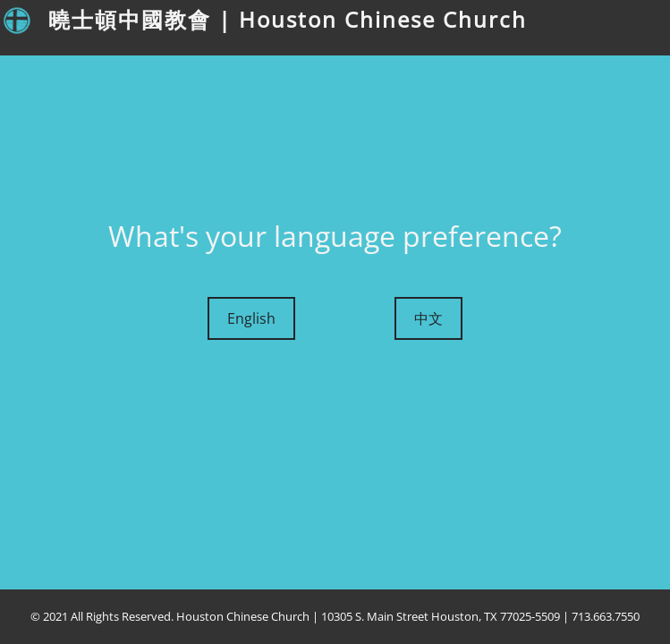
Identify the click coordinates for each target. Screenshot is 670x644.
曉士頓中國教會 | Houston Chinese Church (288, 19)
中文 (428, 318)
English (251, 318)
